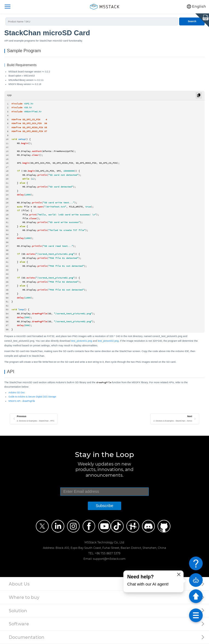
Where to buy (24, 597)
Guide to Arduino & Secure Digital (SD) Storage (32, 397)
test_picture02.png (108, 341)
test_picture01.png (82, 341)
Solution (18, 611)
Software (19, 624)
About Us (19, 584)
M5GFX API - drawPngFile (22, 401)
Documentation (27, 637)
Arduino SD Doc (17, 393)
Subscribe (104, 506)
